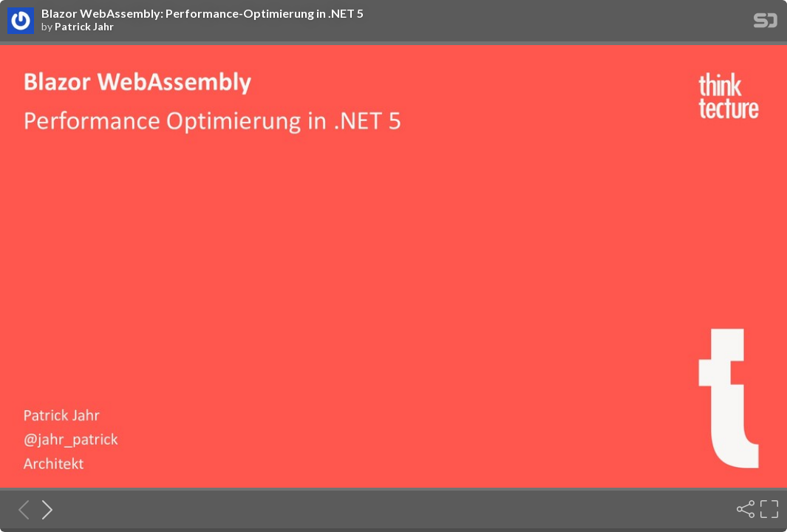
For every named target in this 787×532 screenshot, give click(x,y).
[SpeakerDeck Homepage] (766, 23)
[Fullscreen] (768, 509)
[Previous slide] (19, 509)
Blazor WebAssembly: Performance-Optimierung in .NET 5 (202, 13)
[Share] (744, 509)
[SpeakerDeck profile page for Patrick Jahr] (21, 21)
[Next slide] (43, 509)
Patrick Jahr (84, 27)
